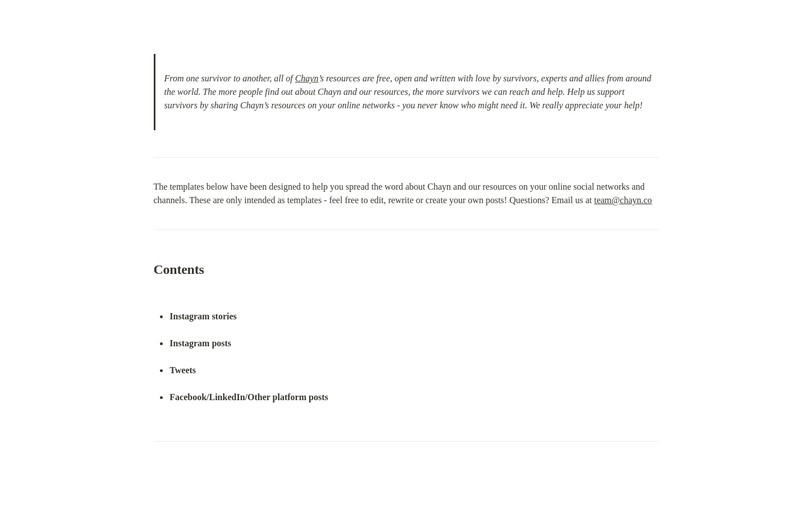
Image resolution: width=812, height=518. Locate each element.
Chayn (307, 78)
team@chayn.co (623, 200)
